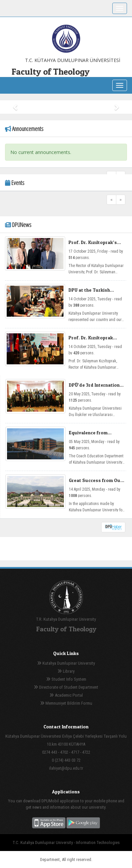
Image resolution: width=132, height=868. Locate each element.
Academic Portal (66, 695)
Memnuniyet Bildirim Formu (66, 703)
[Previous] (111, 200)
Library (66, 671)
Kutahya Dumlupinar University (66, 663)
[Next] (121, 200)
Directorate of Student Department (66, 687)
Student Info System (66, 679)
